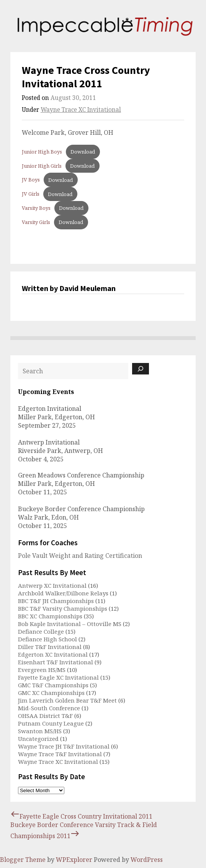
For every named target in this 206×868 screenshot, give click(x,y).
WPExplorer (74, 860)
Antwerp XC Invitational (52, 585)
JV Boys (31, 180)
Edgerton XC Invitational (53, 654)
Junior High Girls (42, 166)
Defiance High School (47, 639)
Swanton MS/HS (40, 731)
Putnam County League (51, 723)
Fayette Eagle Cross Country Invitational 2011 (81, 816)
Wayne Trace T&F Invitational (60, 754)
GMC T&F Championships (53, 685)
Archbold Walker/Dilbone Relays (63, 593)
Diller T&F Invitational (50, 647)
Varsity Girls (36, 222)
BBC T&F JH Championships (56, 601)
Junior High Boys (42, 152)
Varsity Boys (36, 208)
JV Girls (31, 194)
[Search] (141, 369)
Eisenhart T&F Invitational (56, 662)
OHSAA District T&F (45, 716)
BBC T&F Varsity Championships (63, 608)
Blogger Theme (23, 860)
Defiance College (41, 631)
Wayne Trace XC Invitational (81, 110)
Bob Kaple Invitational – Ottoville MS (70, 624)
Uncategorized (38, 739)
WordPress (147, 860)
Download (83, 152)
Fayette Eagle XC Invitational (58, 677)
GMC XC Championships (51, 693)
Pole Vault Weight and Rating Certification (80, 556)
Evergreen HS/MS (42, 670)
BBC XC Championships (50, 616)
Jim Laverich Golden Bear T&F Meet (67, 700)
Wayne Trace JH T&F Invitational (64, 746)
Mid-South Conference (49, 708)
